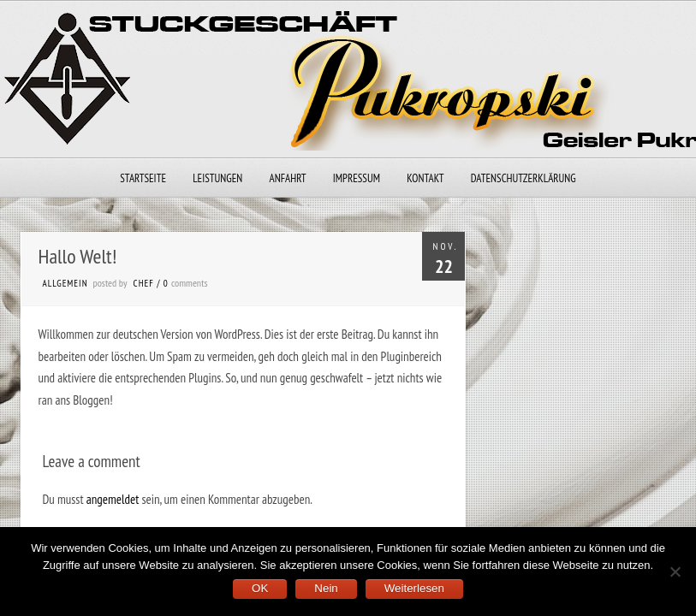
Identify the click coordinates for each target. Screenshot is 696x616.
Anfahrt (288, 178)
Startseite (143, 178)
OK (260, 588)
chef (144, 283)
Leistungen (217, 178)
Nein (326, 588)
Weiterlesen (414, 588)
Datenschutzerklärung (523, 178)
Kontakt (425, 178)
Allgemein (65, 283)
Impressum (357, 178)
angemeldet (113, 499)
